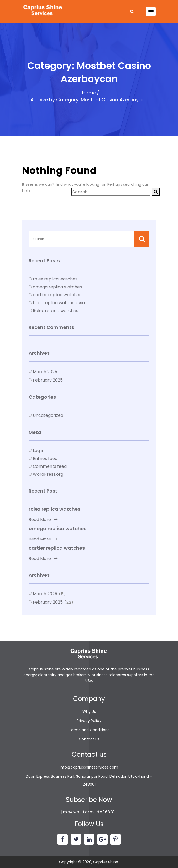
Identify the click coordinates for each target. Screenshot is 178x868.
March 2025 (45, 372)
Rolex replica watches (56, 311)
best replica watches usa (59, 303)
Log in (39, 451)
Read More (43, 520)
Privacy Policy (89, 721)
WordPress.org (48, 474)
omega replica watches (57, 287)
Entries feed (45, 458)
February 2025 (48, 380)
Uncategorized (48, 415)
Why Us (89, 711)
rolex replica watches (55, 279)
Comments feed (50, 466)
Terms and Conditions (89, 730)
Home (89, 93)
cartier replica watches (57, 295)
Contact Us (89, 739)
